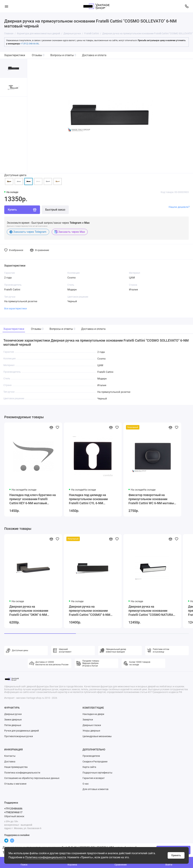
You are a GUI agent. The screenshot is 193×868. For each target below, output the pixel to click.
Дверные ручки (13, 714)
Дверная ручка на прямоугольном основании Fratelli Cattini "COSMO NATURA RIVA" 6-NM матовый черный (151, 611)
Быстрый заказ (55, 210)
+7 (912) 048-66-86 (30, 44)
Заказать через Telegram (28, 232)
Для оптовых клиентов (95, 789)
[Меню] (6, 6)
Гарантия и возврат (94, 778)
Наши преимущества (16, 767)
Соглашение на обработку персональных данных (32, 778)
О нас (86, 784)
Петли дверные (13, 725)
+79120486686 (13, 809)
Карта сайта (89, 767)
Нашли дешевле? (179, 207)
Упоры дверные (91, 731)
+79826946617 (13, 812)
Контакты (10, 756)
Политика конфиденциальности (46, 857)
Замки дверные (13, 720)
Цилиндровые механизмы (97, 736)
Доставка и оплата (94, 55)
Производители (91, 756)
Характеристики (15, 55)
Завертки (88, 720)
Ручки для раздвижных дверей (22, 731)
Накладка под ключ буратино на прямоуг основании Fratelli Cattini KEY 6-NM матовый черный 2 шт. (33, 499)
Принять (176, 855)
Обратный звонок (14, 816)
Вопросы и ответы (63, 55)
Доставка (10, 762)
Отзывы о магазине (15, 784)
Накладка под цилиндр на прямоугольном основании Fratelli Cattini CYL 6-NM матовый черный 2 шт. (88, 499)
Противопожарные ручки (19, 736)
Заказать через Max (70, 232)
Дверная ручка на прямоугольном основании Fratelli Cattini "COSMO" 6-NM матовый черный (90, 611)
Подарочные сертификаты (97, 773)
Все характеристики (15, 309)
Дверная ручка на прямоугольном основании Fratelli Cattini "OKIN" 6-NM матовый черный (29, 611)
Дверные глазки (92, 725)
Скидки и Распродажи (95, 762)
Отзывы (38, 55)
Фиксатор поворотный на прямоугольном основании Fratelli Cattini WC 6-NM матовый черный (152, 499)
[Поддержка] (187, 6)
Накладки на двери (93, 714)
